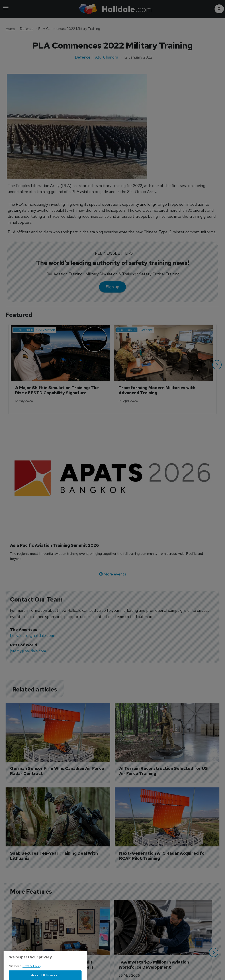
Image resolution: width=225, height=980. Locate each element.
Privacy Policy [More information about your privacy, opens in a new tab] (32, 977)
